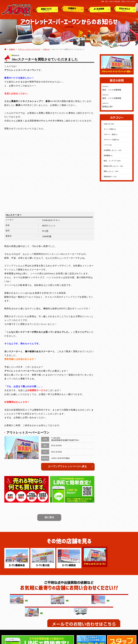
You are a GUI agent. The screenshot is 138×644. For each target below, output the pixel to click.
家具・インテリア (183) (112, 161)
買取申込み (124, 9)
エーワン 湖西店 (27, 600)
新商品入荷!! (108, 107)
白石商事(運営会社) (89, 589)
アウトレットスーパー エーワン (96, 595)
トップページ (26, 589)
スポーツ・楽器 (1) (110, 134)
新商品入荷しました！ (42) (113, 166)
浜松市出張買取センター (94, 598)
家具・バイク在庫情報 (112, 90)
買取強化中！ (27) (110, 177)
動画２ (122, 622)
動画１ (97, 622)
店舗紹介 (71, 9)
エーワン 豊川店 (27, 598)
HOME (5, 49)
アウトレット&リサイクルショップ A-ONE (16, 10)
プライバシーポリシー (108, 589)
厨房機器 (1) (108, 156)
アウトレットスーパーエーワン (29, 49)
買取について (45, 9)
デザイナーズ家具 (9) (111, 140)
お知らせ (46, 49)
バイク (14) (108, 145)
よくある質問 (98, 9)
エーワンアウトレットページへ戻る (70, 389)
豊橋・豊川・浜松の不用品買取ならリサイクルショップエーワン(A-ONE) (67, 641)
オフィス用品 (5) (110, 129)
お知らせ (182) (109, 124)
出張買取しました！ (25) (112, 150)
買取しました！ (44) (111, 171)
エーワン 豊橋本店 (28, 595)
